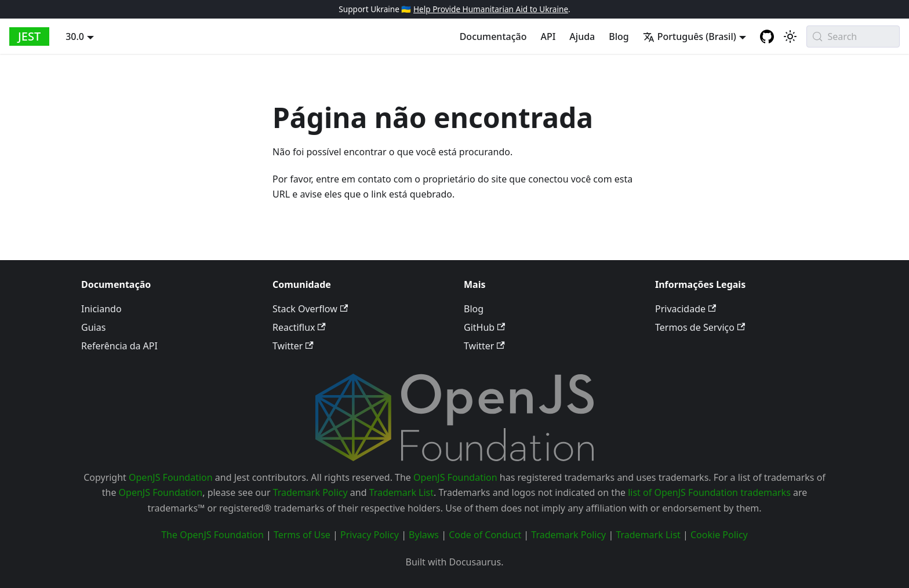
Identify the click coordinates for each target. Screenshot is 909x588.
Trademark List (401, 492)
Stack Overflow (310, 309)
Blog (619, 36)
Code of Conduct (485, 535)
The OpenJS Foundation (212, 535)
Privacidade (686, 309)
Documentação (493, 36)
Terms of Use (302, 535)
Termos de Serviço (700, 327)
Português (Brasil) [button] (690, 36)
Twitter (293, 346)
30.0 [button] (75, 36)
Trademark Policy (310, 492)
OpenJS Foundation (171, 477)
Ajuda (582, 36)
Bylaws (424, 535)
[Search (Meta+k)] (853, 36)
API (548, 36)
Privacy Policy (370, 535)
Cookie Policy (719, 535)
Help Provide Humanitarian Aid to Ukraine (491, 9)
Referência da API (119, 346)
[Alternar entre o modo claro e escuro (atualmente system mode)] (790, 36)
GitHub (484, 327)
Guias (93, 327)
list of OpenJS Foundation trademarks (709, 492)
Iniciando (101, 309)
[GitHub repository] (767, 36)
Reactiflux (299, 327)
